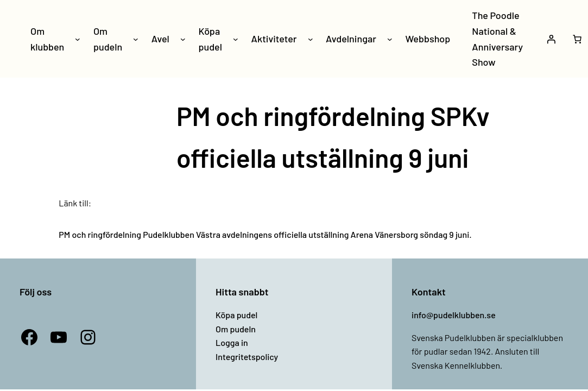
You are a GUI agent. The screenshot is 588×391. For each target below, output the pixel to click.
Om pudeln (236, 329)
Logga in (232, 342)
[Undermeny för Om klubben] (78, 39)
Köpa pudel (236, 315)
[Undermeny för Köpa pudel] (236, 39)
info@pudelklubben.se (454, 315)
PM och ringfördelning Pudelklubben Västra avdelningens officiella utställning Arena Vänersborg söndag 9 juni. (265, 234)
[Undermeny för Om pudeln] (136, 39)
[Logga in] (551, 39)
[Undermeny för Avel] (183, 39)
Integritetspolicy (247, 357)
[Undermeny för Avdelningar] (390, 39)
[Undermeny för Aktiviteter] (311, 39)
